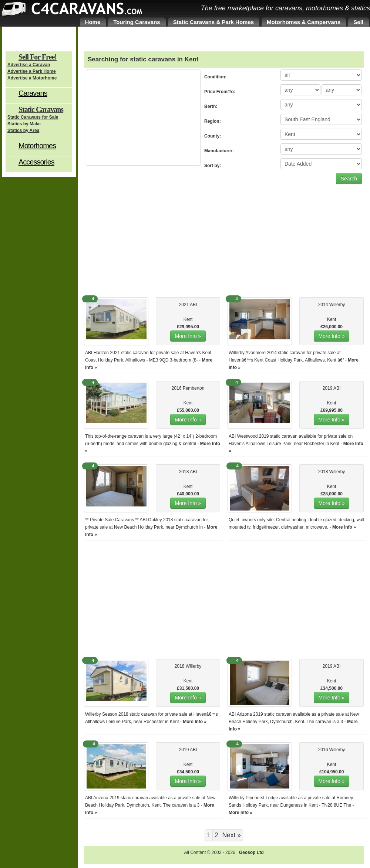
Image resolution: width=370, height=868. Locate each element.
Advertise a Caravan (29, 65)
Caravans (33, 93)
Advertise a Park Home (32, 71)
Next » (231, 835)
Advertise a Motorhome (32, 78)
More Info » (188, 336)
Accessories (36, 162)
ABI (193, 305)
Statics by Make (24, 124)
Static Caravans (41, 109)
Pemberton (194, 388)
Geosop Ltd (251, 852)
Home (93, 22)
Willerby (337, 305)
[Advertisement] (143, 118)
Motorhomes (37, 146)
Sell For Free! (38, 57)
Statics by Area (23, 130)
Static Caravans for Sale (33, 117)
